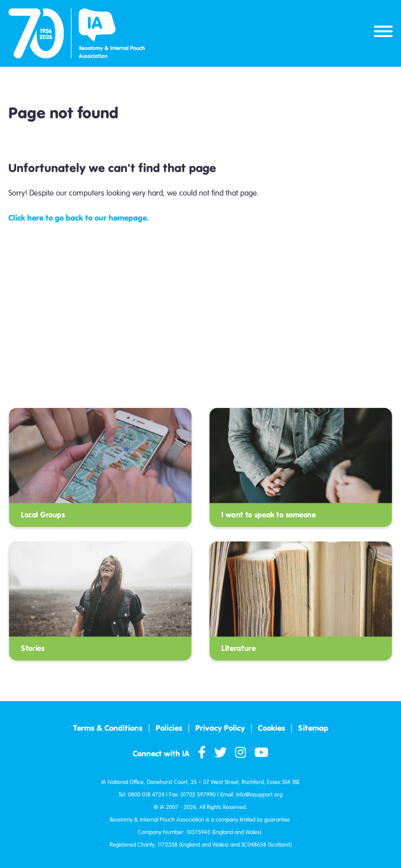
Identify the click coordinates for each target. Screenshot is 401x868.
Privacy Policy (220, 728)
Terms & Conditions (108, 728)
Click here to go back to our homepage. (79, 218)
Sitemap (313, 728)
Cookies (272, 728)
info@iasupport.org (259, 795)
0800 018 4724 (146, 795)
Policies (169, 728)
